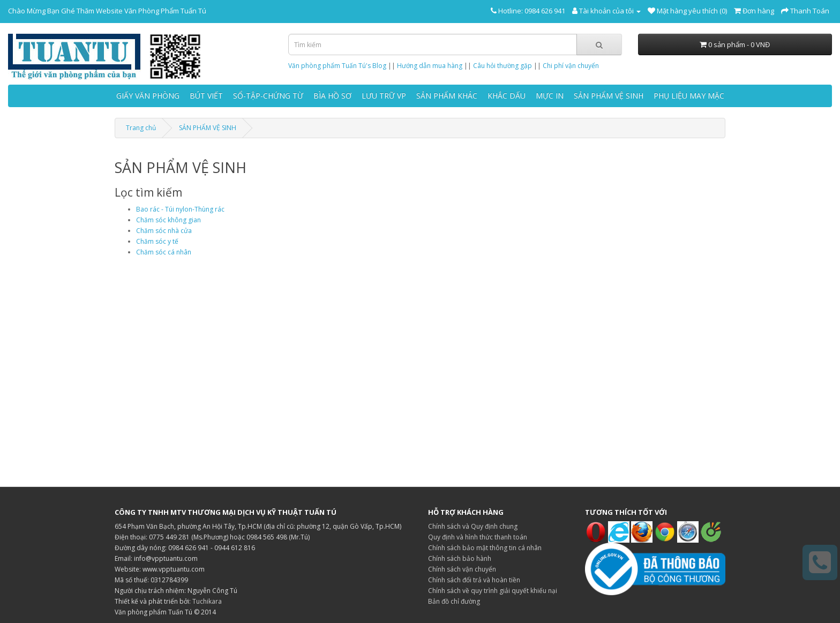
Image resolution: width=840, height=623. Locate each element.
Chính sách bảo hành (460, 558)
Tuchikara (207, 601)
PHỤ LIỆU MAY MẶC (689, 96)
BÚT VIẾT (206, 96)
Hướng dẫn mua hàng (430, 66)
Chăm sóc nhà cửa (164, 231)
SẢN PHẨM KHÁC (447, 96)
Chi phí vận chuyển (571, 66)
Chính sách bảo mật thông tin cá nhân (485, 548)
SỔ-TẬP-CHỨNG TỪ (268, 96)
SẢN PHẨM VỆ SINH (609, 96)
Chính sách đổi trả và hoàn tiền (474, 580)
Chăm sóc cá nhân (164, 252)
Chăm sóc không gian (168, 220)
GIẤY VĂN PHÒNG (148, 96)
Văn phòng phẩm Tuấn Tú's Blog (337, 66)
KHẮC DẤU (507, 96)
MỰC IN (550, 96)
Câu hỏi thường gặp (502, 66)
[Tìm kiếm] (599, 44)
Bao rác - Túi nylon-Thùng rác (180, 209)
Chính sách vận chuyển (462, 569)
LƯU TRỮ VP (384, 96)
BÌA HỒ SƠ (332, 96)
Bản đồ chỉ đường (454, 601)
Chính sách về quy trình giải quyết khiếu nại (493, 591)
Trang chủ (141, 128)
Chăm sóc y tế (157, 241)
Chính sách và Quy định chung (473, 526)
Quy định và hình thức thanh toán (478, 537)
